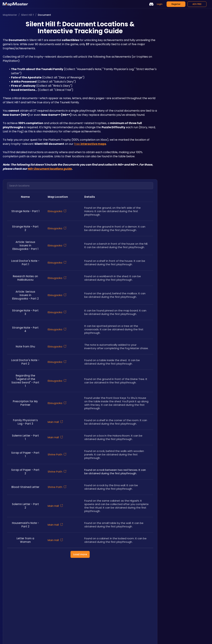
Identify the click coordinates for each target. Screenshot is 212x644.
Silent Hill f (27, 15)
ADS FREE (197, 4)
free (90, 144)
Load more (80, 554)
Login (160, 4)
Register (176, 4)
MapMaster (10, 15)
